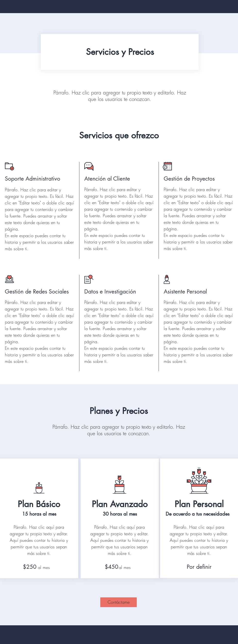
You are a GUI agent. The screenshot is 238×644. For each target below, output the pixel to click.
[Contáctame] (119, 602)
